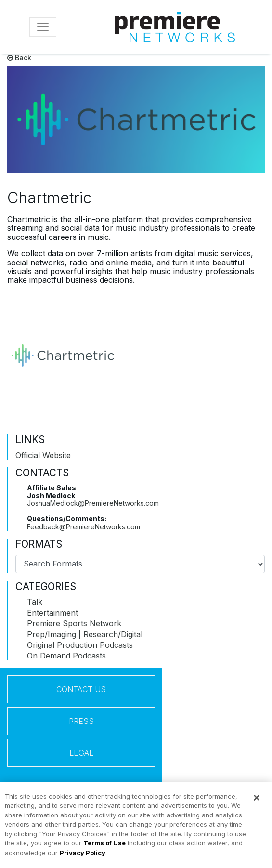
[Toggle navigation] (43, 27)
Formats (39, 544)
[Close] (257, 802)
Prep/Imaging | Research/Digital (85, 634)
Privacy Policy (83, 856)
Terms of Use (104, 847)
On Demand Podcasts (66, 656)
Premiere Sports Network (74, 623)
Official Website (43, 455)
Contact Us (81, 689)
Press (81, 721)
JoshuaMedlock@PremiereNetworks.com (93, 503)
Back (19, 58)
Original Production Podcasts (80, 645)
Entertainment (52, 613)
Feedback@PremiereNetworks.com (84, 527)
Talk (35, 602)
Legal (81, 753)
